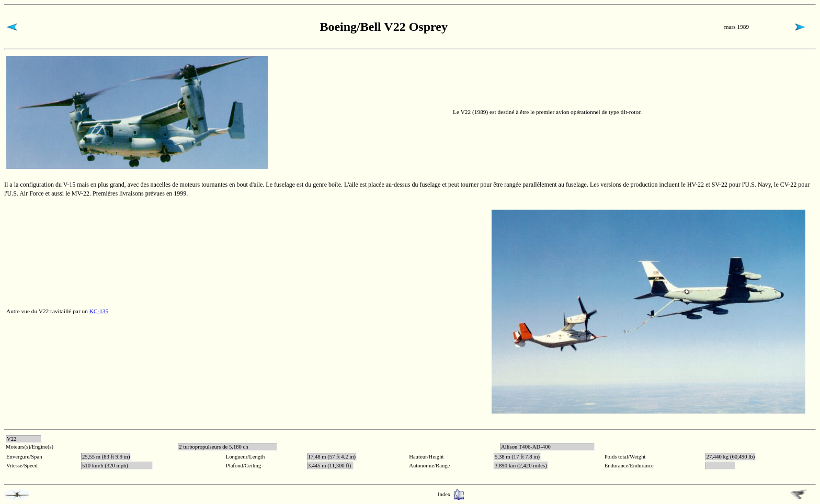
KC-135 (99, 311)
